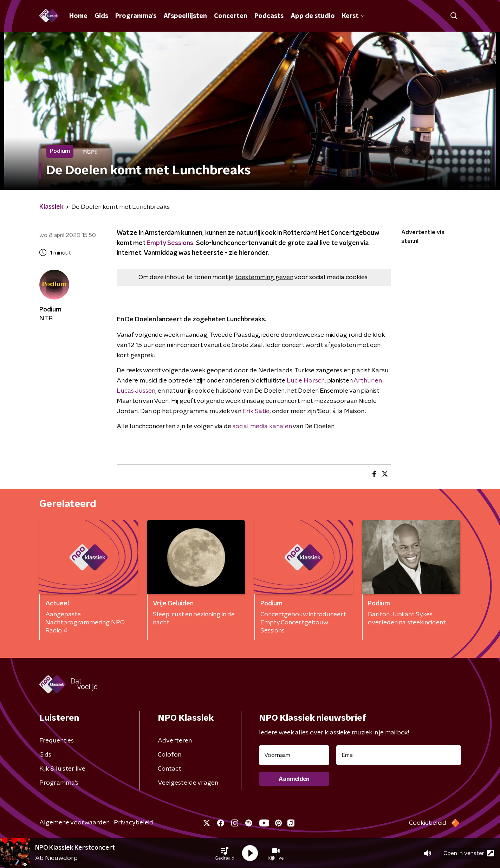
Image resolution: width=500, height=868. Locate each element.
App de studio (313, 16)
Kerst (353, 16)
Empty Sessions (170, 243)
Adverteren (175, 741)
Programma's (136, 16)
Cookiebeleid (428, 823)
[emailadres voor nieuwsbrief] (399, 755)
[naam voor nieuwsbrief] (294, 755)
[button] (225, 853)
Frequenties (57, 741)
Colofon (170, 755)
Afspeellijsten (185, 16)
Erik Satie (256, 411)
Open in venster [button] (469, 853)
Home (78, 16)
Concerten (231, 16)
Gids (101, 16)
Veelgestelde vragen (188, 783)
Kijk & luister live (62, 769)
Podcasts (269, 16)
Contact (170, 769)
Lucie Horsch (306, 381)
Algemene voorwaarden (74, 823)
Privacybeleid (134, 823)
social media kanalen (262, 426)
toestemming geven (264, 277)
